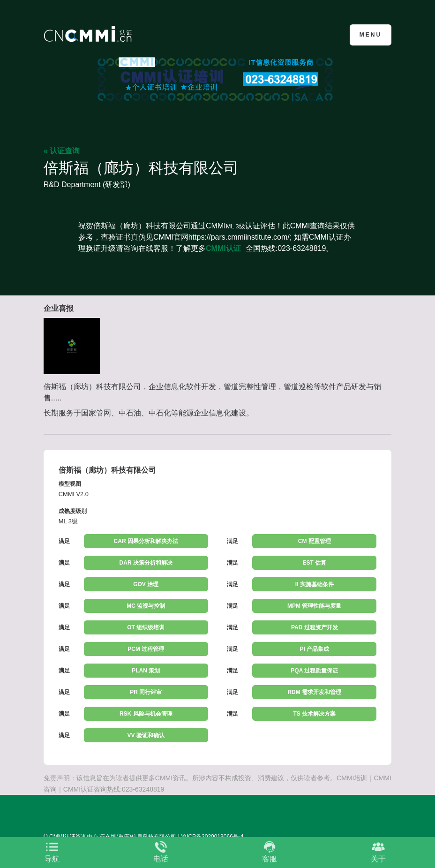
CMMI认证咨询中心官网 (89, 34)
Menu (371, 35)
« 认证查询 (62, 151)
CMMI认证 (223, 248)
